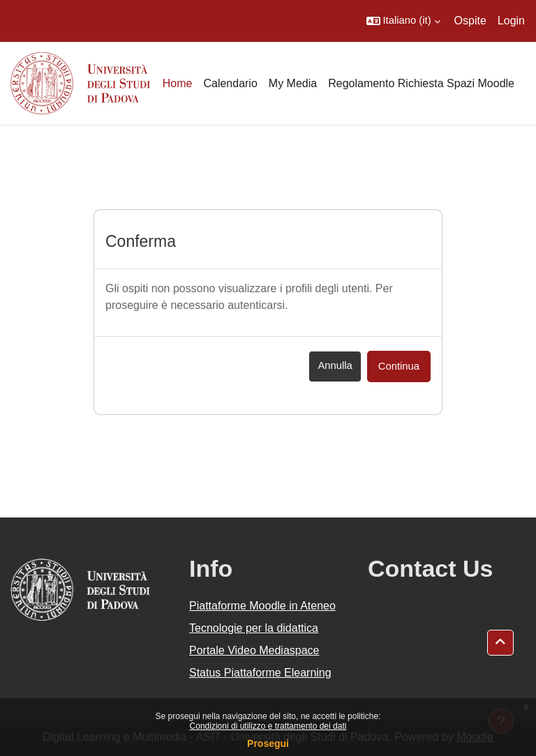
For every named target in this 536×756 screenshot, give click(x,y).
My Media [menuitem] (293, 83)
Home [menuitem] (178, 83)
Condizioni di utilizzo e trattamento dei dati (268, 726)
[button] (403, 21)
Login (511, 21)
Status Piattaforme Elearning (260, 673)
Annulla (335, 365)
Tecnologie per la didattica (254, 628)
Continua (399, 366)
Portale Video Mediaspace (254, 650)
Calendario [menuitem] (230, 83)
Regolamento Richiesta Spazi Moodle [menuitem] (421, 83)
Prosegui (268, 743)
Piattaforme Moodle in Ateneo (262, 606)
